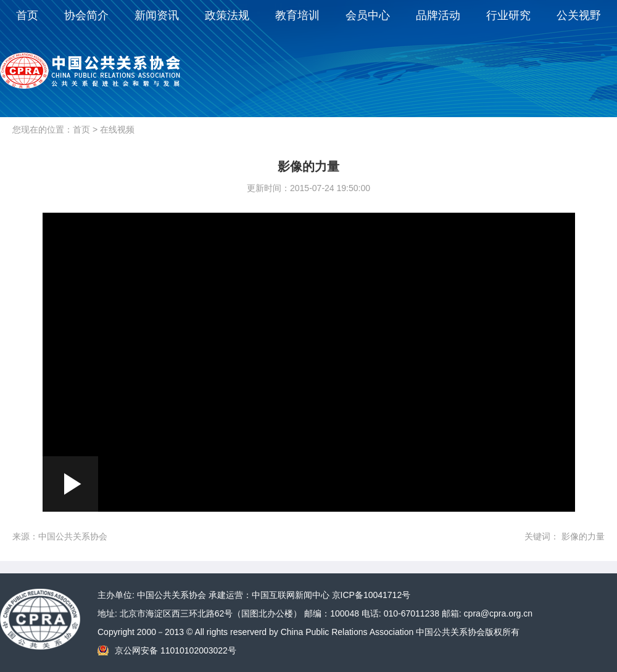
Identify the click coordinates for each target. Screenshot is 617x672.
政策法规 (227, 15)
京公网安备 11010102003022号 (176, 650)
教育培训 (297, 15)
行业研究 (508, 15)
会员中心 (368, 15)
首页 (27, 15)
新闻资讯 (157, 15)
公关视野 (579, 15)
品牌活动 (438, 15)
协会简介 (86, 15)
